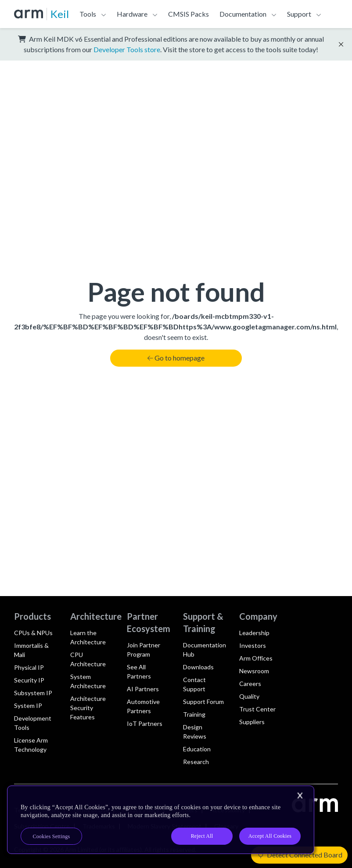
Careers (250, 684)
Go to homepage (176, 358)
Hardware (132, 14)
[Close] (300, 796)
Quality (249, 696)
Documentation (243, 14)
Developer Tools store (127, 49)
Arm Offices (256, 658)
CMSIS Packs (189, 14)
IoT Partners (145, 723)
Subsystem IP (33, 693)
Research (196, 762)
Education (197, 749)
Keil (60, 14)
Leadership (254, 633)
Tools (88, 14)
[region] (161, 820)
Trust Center (257, 709)
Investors (253, 645)
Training (194, 714)
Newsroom (254, 671)
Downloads (198, 667)
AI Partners (143, 689)
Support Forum (203, 702)
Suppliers (252, 722)
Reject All (202, 836)
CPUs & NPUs (33, 633)
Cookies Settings (52, 836)
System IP (28, 705)
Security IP (29, 680)
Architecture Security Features (88, 708)
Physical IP (29, 667)
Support (299, 14)
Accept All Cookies (270, 836)
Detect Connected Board (300, 855)
